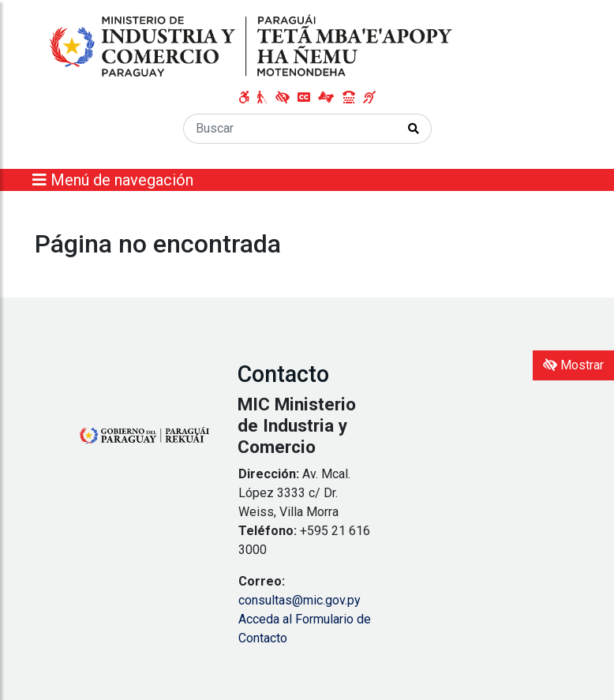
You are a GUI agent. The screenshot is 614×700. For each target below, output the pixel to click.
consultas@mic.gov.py (300, 600)
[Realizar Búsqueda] (414, 129)
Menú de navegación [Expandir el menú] (113, 180)
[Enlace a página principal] (253, 46)
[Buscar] (290, 129)
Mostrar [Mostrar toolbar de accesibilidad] (573, 365)
